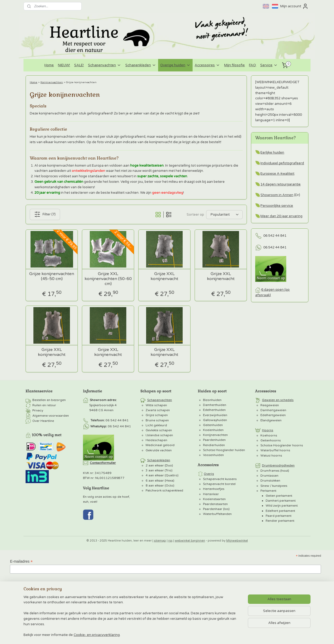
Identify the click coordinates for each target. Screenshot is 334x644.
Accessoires (207, 65)
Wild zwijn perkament (282, 506)
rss (170, 541)
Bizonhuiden (212, 400)
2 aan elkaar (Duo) (159, 465)
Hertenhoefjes (214, 489)
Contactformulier (103, 463)
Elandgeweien (271, 420)
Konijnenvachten (52, 82)
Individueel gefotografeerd (282, 163)
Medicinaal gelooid (160, 445)
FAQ (252, 65)
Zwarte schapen (158, 410)
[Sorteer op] (224, 215)
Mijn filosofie (234, 65)
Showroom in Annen (277, 195)
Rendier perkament (280, 521)
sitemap (160, 541)
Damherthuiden (215, 405)
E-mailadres (21, 561)
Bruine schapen (157, 420)
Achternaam (20, 609)
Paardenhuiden (214, 440)
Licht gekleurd (156, 425)
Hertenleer (211, 494)
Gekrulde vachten (159, 450)
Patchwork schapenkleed (164, 490)
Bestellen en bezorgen (49, 400)
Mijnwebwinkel (237, 541)
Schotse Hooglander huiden (224, 450)
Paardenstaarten (215, 504)
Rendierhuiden (214, 445)
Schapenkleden (141, 65)
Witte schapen (156, 405)
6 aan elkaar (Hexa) (160, 481)
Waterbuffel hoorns (275, 450)
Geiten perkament (279, 496)
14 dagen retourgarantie (281, 184)
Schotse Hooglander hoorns (282, 445)
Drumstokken (270, 481)
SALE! (79, 65)
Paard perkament (279, 516)
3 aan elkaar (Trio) (159, 470)
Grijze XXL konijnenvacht (164, 276)
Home (49, 65)
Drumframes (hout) (275, 471)
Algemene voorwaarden (51, 416)
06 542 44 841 (275, 236)
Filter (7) (45, 214)
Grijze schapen (157, 415)
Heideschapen (156, 440)
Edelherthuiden (214, 410)
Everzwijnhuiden (215, 415)
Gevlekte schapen (159, 430)
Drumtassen (269, 476)
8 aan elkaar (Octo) (160, 485)
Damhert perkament (281, 501)
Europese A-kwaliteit (277, 174)
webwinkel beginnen (190, 541)
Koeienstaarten (214, 499)
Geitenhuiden (213, 425)
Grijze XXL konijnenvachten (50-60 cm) (108, 279)
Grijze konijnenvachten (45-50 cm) (52, 276)
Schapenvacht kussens (220, 479)
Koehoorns (269, 435)
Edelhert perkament (280, 511)
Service (269, 65)
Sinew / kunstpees (274, 486)
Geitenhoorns (271, 440)
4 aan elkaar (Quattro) (162, 475)
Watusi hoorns (271, 455)
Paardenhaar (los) (216, 509)
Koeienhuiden (213, 430)
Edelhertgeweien (273, 415)
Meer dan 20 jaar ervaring (281, 216)
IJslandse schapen (159, 435)
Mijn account (294, 6)
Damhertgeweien (273, 410)
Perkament (268, 491)
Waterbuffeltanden (217, 514)
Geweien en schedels (278, 400)
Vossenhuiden (213, 455)
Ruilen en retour (44, 405)
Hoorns (268, 430)
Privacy (38, 410)
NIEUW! (64, 65)
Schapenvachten (105, 65)
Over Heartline (43, 421)
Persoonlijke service (277, 206)
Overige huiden (175, 65)
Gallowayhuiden (215, 420)
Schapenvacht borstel (219, 484)
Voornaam (18, 585)
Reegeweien (270, 405)
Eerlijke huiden (272, 153)
